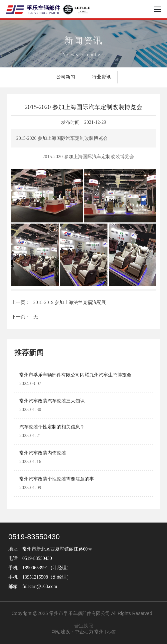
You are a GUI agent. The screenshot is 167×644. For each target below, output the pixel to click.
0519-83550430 (34, 537)
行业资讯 (101, 77)
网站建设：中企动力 (72, 632)
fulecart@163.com (40, 586)
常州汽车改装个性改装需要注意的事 (57, 479)
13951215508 (35, 577)
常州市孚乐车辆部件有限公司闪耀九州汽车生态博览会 (75, 375)
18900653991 (35, 568)
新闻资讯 (84, 43)
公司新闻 (66, 77)
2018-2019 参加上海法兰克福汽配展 (70, 302)
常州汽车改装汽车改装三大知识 (52, 401)
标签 (111, 632)
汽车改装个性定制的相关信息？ (52, 427)
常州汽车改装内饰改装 (43, 453)
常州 (99, 632)
